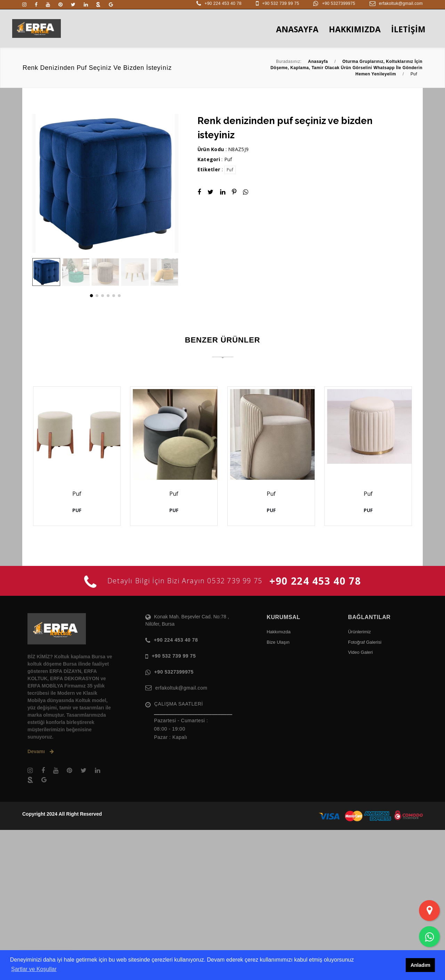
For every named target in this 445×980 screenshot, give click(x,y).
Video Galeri (360, 802)
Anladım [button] (420, 965)
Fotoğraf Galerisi (365, 792)
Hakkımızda (279, 782)
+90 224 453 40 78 (223, 3)
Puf (228, 159)
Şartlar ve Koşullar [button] (34, 969)
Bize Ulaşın (278, 792)
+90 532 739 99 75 (281, 3)
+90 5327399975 (338, 3)
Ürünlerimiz (359, 782)
